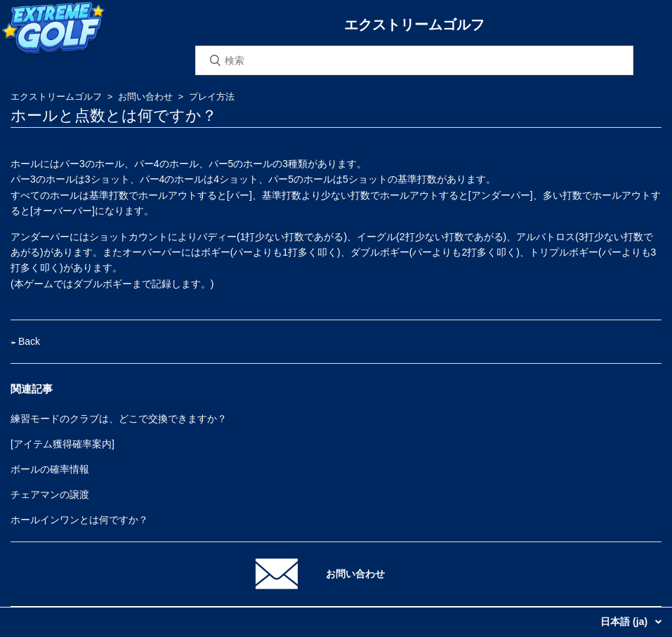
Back (25, 341)
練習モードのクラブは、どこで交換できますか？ (119, 419)
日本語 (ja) (625, 622)
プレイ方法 (212, 97)
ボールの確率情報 (50, 469)
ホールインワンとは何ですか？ (79, 520)
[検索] (414, 60)
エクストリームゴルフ (56, 97)
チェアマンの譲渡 (50, 494)
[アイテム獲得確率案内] (62, 444)
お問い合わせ (145, 97)
